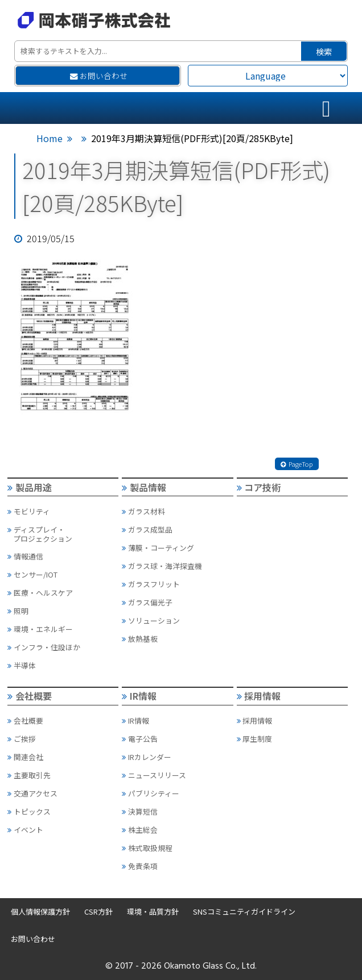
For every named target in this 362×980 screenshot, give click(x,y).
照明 (18, 611)
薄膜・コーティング (158, 548)
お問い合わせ (99, 76)
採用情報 (259, 696)
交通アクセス (32, 793)
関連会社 (25, 757)
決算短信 (140, 811)
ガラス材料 (143, 511)
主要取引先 (29, 775)
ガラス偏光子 (147, 602)
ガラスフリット (151, 584)
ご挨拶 (22, 739)
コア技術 (259, 487)
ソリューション (151, 620)
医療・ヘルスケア (40, 593)
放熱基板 (140, 639)
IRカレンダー (147, 757)
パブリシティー (151, 793)
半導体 (22, 665)
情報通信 (25, 556)
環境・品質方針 (153, 912)
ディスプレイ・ (62, 534)
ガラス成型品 (147, 530)
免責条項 (140, 866)
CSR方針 (98, 912)
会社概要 (30, 696)
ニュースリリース (154, 775)
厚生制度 (255, 739)
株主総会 (140, 830)
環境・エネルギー (40, 629)
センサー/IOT (32, 574)
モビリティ (29, 511)
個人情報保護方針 (40, 912)
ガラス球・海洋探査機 (162, 566)
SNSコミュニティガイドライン (244, 912)
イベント (25, 830)
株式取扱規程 (147, 848)
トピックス (29, 811)
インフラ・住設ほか (44, 647)
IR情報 (139, 696)
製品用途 (30, 487)
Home (50, 138)
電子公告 (140, 739)
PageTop (297, 464)
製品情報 (144, 487)
